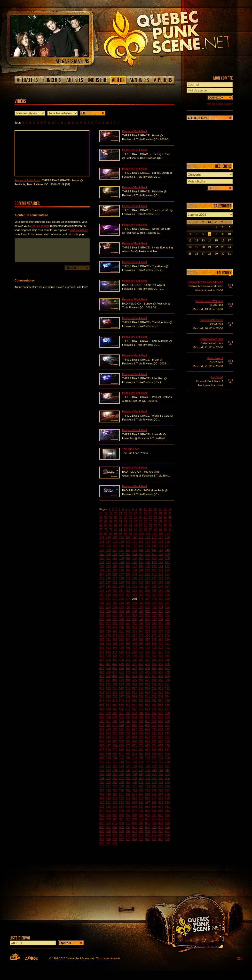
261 (115, 595)
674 (154, 746)
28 (155, 513)
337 (108, 623)
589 (102, 717)
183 (108, 566)
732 (102, 770)
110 (134, 538)
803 (134, 795)
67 (126, 526)
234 (154, 583)
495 (134, 680)
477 (161, 672)
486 (148, 676)
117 (108, 542)
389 (161, 640)
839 (154, 807)
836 (134, 807)
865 (108, 819)
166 (141, 558)
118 (115, 542)
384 (128, 640)
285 (128, 603)
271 (108, 599)
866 (115, 819)
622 (102, 729)
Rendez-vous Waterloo (209, 301)
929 (167, 839)
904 (148, 831)
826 (141, 803)
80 (116, 530)
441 (141, 660)
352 (134, 627)
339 (121, 623)
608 (154, 721)
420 (148, 652)
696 (154, 754)
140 (115, 550)
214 (167, 575)
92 (101, 534)
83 (130, 530)
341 (134, 623)
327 (115, 619)
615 (128, 725)
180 (161, 562)
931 (108, 843)
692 (128, 754)
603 (121, 721)
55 (140, 521)
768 (121, 782)
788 (108, 791)
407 (134, 648)
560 (128, 705)
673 (148, 746)
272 (115, 599)
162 (115, 558)
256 (154, 591)
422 (161, 652)
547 (115, 701)
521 (161, 689)
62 (101, 526)
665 (167, 741)
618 (148, 725)
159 (167, 554)
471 (121, 672)
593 (128, 717)
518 (141, 689)
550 (134, 701)
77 (101, 530)
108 (121, 538)
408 (141, 648)
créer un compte (40, 226)
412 (167, 648)
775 (167, 782)
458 (108, 668)
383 (121, 640)
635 (115, 733)
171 (102, 562)
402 (102, 648)
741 (161, 770)
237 (102, 587)
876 (108, 823)
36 (121, 517)
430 (141, 656)
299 (148, 607)
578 (102, 713)
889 (121, 827)
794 (148, 791)
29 (160, 513)
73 (155, 526)
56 (145, 521)
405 (121, 648)
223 (154, 578)
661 (141, 741)
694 (141, 754)
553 (154, 701)
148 (167, 550)
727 (141, 766)
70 (140, 526)
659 (128, 741)
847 (134, 811)
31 (170, 513)
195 (115, 570)
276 (141, 599)
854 (108, 815)
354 (148, 627)
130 (121, 546)
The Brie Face (131, 449)
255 (148, 591)
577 (167, 709)
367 (161, 632)
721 (102, 766)
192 (167, 566)
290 (161, 603)
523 (102, 693)
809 (102, 799)
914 (141, 835)
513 (108, 689)
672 (141, 746)
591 (115, 717)
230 (128, 583)
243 (141, 587)
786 (167, 786)
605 (134, 721)
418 (134, 652)
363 (134, 632)
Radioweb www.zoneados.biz (205, 282)
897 (102, 831)
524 (108, 693)
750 (148, 774)
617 (141, 725)
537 (121, 697)
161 (108, 558)
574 (148, 709)
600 (102, 721)
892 (141, 827)
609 (161, 721)
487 (154, 676)
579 (108, 713)
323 (161, 615)
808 (167, 795)
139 (108, 550)
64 (111, 526)
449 (121, 664)
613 (115, 725)
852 (167, 811)
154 (134, 554)
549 (128, 701)
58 (155, 521)
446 (102, 664)
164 (128, 558)
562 (141, 705)
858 (134, 815)
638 (134, 733)
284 (121, 603)
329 (128, 619)
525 (115, 693)
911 (121, 835)
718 (154, 762)
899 (115, 831)
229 (121, 583)
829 (161, 803)
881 (141, 823)
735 (121, 770)
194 (108, 570)
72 (150, 526)
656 (108, 741)
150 (108, 554)
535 (108, 697)
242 (134, 587)
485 (141, 676)
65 (116, 526)
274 (128, 599)
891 (134, 827)
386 (141, 640)
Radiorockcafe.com (211, 339)
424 (102, 656)
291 (167, 603)
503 (115, 684)
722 (108, 766)
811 (115, 799)
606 (141, 721)
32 (101, 517)
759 (134, 778)
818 (161, 799)
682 (134, 750)
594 (134, 717)
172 (108, 562)
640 (148, 733)
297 (134, 607)
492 (115, 680)
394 (121, 644)
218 (121, 578)
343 (148, 623)
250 (115, 591)
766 (108, 782)
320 (141, 615)
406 (128, 648)
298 (141, 607)
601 (108, 721)
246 (161, 587)
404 (115, 648)
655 (102, 741)
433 (161, 656)
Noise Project (215, 358)
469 (108, 672)
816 (148, 799)
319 (134, 615)
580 (115, 713)
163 (121, 558)
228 (115, 583)
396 (134, 644)
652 (154, 737)
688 (102, 754)
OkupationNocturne (211, 320)
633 (102, 733)
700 (108, 758)
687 (167, 750)
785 (161, 786)
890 (128, 827)
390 (167, 640)
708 (161, 758)
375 (141, 636)
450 (128, 664)
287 (141, 603)
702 (121, 758)
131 (128, 546)
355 (154, 627)
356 (161, 627)
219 (128, 578)
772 (148, 782)
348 (108, 627)
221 (141, 578)
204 (102, 575)
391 (102, 644)
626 (128, 729)
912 (128, 835)
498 (154, 680)
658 (121, 741)
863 (167, 815)
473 (134, 672)
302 (167, 607)
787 (102, 791)
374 (134, 636)
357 (167, 627)
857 (128, 815)
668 (115, 746)
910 (115, 835)
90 (165, 530)
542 (154, 697)
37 (126, 517)
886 (102, 827)
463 (141, 668)
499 (161, 680)
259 (102, 595)
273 (121, 599)
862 (161, 815)
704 (134, 758)
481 (115, 676)
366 (154, 632)
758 (128, 778)
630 (154, 729)
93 (106, 534)
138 (102, 550)
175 (128, 562)
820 (102, 803)
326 (108, 619)
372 (121, 636)
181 (167, 562)
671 (134, 746)
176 (134, 562)
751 (154, 774)
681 (128, 750)
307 (128, 611)
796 (161, 791)
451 (134, 664)
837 (141, 807)
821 (108, 803)
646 (115, 737)
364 (141, 632)
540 (141, 697)
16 (170, 509)
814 (134, 799)
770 (134, 782)
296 (128, 607)
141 (121, 550)
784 (154, 786)
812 (121, 799)
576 (161, 709)
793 (141, 791)
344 (154, 623)
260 (108, 595)
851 (161, 811)
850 (154, 811)
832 (108, 807)
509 (154, 684)
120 (128, 542)
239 (115, 587)
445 (167, 660)
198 (134, 570)
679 (115, 750)
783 (148, 786)
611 (102, 725)
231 (134, 583)
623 (108, 729)
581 (121, 713)
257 (161, 591)
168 (154, 558)
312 (161, 611)
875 (102, 823)
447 (108, 664)
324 (167, 615)
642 (161, 733)
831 (102, 807)
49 (111, 521)
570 (121, 709)
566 (167, 705)
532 (161, 693)
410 (154, 648)
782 (141, 786)
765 (102, 782)
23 (130, 513)
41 (145, 517)
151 (115, 554)
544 (167, 697)
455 (161, 664)
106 (108, 538)
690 (115, 754)
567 (102, 709)
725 (128, 766)
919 (102, 839)
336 (102, 623)
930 (102, 843)
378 (161, 636)
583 (134, 713)
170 (167, 558)
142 (128, 550)
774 (161, 782)
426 (115, 656)
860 (148, 815)
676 (167, 746)
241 (128, 587)
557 (108, 705)
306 (121, 611)
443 (154, 660)
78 (106, 530)
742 (167, 770)
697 (161, 754)
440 (134, 660)
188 (141, 566)
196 (121, 570)
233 (148, 583)
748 (134, 774)
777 (108, 786)
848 (141, 811)
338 (115, 623)
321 (148, 615)
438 (121, 660)
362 (128, 632)
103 (161, 534)
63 (106, 526)
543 (161, 697)
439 (128, 660)
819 (167, 799)
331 (141, 619)
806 (154, 795)
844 (115, 811)
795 (154, 791)
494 (128, 680)
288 (148, 603)
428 (128, 656)
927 (154, 839)
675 (161, 746)
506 (134, 684)
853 (102, 815)
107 (115, 538)
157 (154, 554)
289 (154, 603)
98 (130, 534)
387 (148, 640)
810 (108, 799)
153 (128, 554)
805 (148, 795)
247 (167, 587)
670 (128, 746)
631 (161, 729)
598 (161, 717)
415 (115, 652)
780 (128, 786)
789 (115, 791)
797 (167, 791)
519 (148, 689)
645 (108, 737)
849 (148, 811)
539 (134, 697)
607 (148, 721)
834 (121, 807)
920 (108, 839)
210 (141, 575)
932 (115, 843)
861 (154, 815)
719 (161, 762)
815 (141, 799)
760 (141, 778)
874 (167, 819)
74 (160, 526)
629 (148, 729)
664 (161, 741)
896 (167, 827)
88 (155, 530)
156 (148, 554)
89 (160, 530)
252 (128, 591)
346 (167, 623)
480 (108, 676)
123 (148, 542)
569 (115, 709)
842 (102, 811)
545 (102, 701)
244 (148, 587)
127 (102, 546)
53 (130, 521)
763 (161, 778)
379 (167, 636)
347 (102, 627)
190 (154, 566)
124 (154, 542)
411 (161, 648)
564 (154, 705)
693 (134, 754)
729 (154, 766)
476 (154, 672)
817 (154, 799)
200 (148, 570)
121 (134, 542)
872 (154, 819)
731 (167, 766)
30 (165, 513)
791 (128, 791)
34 (111, 517)
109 (128, 538)
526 (121, 693)
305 (115, 611)
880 (134, 823)
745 (115, 774)
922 (121, 839)
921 (115, 839)
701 (115, 758)
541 (148, 697)
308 (134, 611)
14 (160, 509)
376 (148, 636)
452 (141, 664)
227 (108, 583)
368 (167, 632)
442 (148, 660)
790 (121, 791)
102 (154, 534)
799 (108, 795)
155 (141, 554)
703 (128, 758)
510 (161, 684)
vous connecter (79, 230)
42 (150, 517)
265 (141, 595)
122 (141, 542)
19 (111, 513)
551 (141, 701)
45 (165, 517)
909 (108, 835)
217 (115, 578)
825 (134, 803)
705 (141, 758)
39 (136, 517)
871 (148, 819)
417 (128, 652)
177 (141, 562)
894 (154, 827)
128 (108, 546)
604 (128, 721)
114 (161, 538)
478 (167, 672)
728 (148, 766)
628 (141, 729)
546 (108, 701)
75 (165, 526)
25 (140, 513)
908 (102, 835)
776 (102, 786)
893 (148, 827)
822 (115, 803)
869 (134, 819)
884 (161, 823)
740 (154, 770)
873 (161, 819)
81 (121, 530)
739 (148, 770)
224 (161, 578)
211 (148, 575)
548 (121, 701)
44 (160, 517)
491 (108, 680)
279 (161, 599)
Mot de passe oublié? (220, 104)
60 (165, 521)
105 (102, 538)
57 (150, 521)
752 (161, 774)
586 (154, 713)
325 (102, 619)
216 (108, 578)
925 (141, 839)
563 (148, 705)
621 (167, 725)
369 (102, 636)
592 (121, 717)
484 (134, 676)
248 (102, 591)
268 (161, 595)
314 (102, 615)
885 (167, 823)
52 (126, 521)
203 (167, 570)
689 (108, 754)
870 (141, 819)
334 (161, 619)
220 (134, 578)
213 (161, 575)
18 (106, 513)
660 (134, 741)
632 (167, 729)
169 (161, 558)
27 (150, 513)
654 (167, 737)
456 (167, 664)
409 (148, 648)
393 (115, 644)
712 (115, 762)
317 (121, 615)
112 (148, 538)
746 (121, 774)
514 (115, 689)
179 (154, 562)
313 (167, 611)
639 (141, 733)
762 (154, 778)
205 (108, 575)
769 (128, 782)
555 (167, 701)
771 (141, 782)
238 (108, 587)
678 (108, 750)
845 (121, 811)
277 (148, 599)
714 (128, 762)
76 (170, 526)
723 (115, 766)
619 (154, 725)
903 (141, 831)
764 (167, 778)
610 (167, 721)
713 (121, 762)
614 (121, 725)
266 (148, 595)
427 (121, 656)
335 (167, 619)
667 (108, 746)
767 (115, 782)
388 (154, 640)
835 (128, 807)
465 (154, 668)
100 (141, 534)
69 (136, 526)
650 (141, 737)
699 (102, 758)
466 (161, 668)
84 (136, 530)
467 (167, 668)
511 (167, 684)
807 (161, 795)
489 (167, 676)
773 (154, 782)
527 (128, 693)
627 (134, 729)
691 (121, 754)
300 (154, 607)
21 (121, 513)
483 (128, 676)
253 (134, 591)
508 (148, 684)
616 (134, 725)
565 (161, 705)
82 (126, 530)
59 (160, 521)
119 (121, 542)
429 (134, 656)
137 (167, 546)
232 (141, 583)
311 (154, 611)
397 (141, 644)
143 (134, 550)
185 (121, 566)
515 (121, 689)
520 (154, 689)
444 (161, 660)
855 (115, 815)
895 (161, 827)
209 (134, 575)
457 (102, 668)
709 (167, 758)
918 (167, 835)
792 (134, 791)
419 (141, 652)
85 (140, 530)
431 (148, 656)
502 (108, 684)
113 (154, 538)
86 (145, 530)
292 (102, 607)
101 (148, 534)
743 (102, 774)
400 (161, 644)
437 (115, 660)
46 (170, 517)
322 (154, 615)
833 (115, 807)
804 (141, 795)
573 (141, 709)
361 (121, 632)
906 (161, 831)
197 (128, 570)
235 (161, 583)
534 (102, 697)
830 (167, 803)
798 (102, 795)
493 (121, 680)
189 (148, 566)
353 (141, 627)
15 (165, 509)
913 (134, 835)
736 (128, 770)
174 (121, 562)
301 (161, 607)
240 (121, 587)
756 (115, 778)
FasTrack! (217, 377)
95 (116, 534)
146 (154, 550)
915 (148, 835)
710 (102, 762)
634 (108, 733)
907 (167, 831)
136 (161, 546)
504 (121, 684)
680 (121, 750)
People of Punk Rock (27, 180)
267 (154, 595)
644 (102, 737)
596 (148, 717)
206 (115, 575)
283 (115, 603)
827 (148, 803)
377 (154, 636)
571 (128, 709)
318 (128, 615)
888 (115, 827)
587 (161, 713)
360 (115, 632)
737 (134, 770)
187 (134, 566)
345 (161, 623)
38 (130, 517)
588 (167, 713)
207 (121, 575)
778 (115, 786)
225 (167, 578)
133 (141, 546)
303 (102, 611)
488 (161, 676)
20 (116, 513)
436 (108, 660)
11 (145, 509)
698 (167, 754)
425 (108, 656)
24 (136, 513)
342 (141, 623)
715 (134, 762)
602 (115, 721)
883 (154, 823)
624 (115, 729)
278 (154, 599)
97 (126, 534)
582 (128, 713)
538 (128, 697)
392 (108, 644)
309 (141, 611)
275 (134, 599)
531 (154, 693)
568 (108, 709)
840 (161, 807)
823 (121, 803)
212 (154, 575)
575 (154, 709)
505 (128, 684)
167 (148, 558)
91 (170, 530)
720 (167, 762)
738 (141, 770)
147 (161, 550)
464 (148, 668)
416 (121, 652)
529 (141, 693)
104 (167, 534)
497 (148, 680)
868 (128, 819)
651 (148, 737)
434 (167, 656)
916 (154, 835)
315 (108, 615)
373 (128, 636)
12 (150, 509)
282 (108, 603)
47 (101, 521)
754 (102, 778)
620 (161, 725)
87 (150, 530)
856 (121, 815)
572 (134, 709)
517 (134, 689)
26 (145, 513)
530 (148, 693)
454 (154, 664)
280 (167, 599)
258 (167, 591)
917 (161, 835)
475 (148, 672)
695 (148, 754)
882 (148, 823)
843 (108, 811)
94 (111, 534)
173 (115, 562)
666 (102, 746)
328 (121, 619)
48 (106, 521)
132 (134, 546)
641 (154, 733)
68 (130, 526)
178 (148, 562)
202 (161, 570)
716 (141, 762)
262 (121, 595)
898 (108, 831)
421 (154, 652)
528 (134, 693)
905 (154, 831)
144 (141, 550)
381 (108, 640)
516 (128, 689)
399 (154, 644)
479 (102, 676)
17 (101, 513)
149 (102, 554)
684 (148, 750)
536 (115, 697)
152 (121, 554)
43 (155, 517)
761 (148, 778)
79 (111, 530)
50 (116, 521)
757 (121, 778)
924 (134, 839)
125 (161, 542)
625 (121, 729)
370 (108, 636)
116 (102, 542)
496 (141, 680)
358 (102, 632)
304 (108, 611)
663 (154, 741)
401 (167, 644)
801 (121, 795)
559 (121, 705)
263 (128, 595)
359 (108, 632)
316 (115, 615)
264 (134, 595)
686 (161, 750)
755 (108, 778)
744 (108, 774)
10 (140, 509)
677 (102, 750)
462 (134, 668)
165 (134, 558)
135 (154, 546)
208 (128, 575)
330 (134, 619)
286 (134, 603)
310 (148, 611)
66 (121, 526)
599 (167, 717)
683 (141, 750)
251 (121, 591)
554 (161, 701)
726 (134, 766)
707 (154, 758)
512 (102, 689)
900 (121, 831)
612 (108, 725)
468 (102, 672)
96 (121, 534)
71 (145, 526)
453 (148, 664)
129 (115, 546)
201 (154, 570)
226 (102, 583)
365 (148, 632)
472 (128, 672)
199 (141, 570)
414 (108, 652)
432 (154, 656)
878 (121, 823)
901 (128, 831)
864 (102, 819)
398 (148, 644)
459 (115, 668)
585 (148, 713)
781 (134, 786)
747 (128, 774)
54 (136, 521)
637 (128, 733)
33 (106, 517)
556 (102, 705)
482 (121, 676)
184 (115, 566)
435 (102, 660)
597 (154, 717)
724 (121, 766)
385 (134, 640)
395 (128, 644)
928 (161, 839)
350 (121, 627)
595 (141, 717)
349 (115, 627)
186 (128, 566)
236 (167, 583)
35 (116, 517)
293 (108, 607)
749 (141, 774)
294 (115, 607)
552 (148, 701)
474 (141, 672)
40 (140, 517)
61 (170, 521)
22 (126, 513)
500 (167, 680)
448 (115, 664)
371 (115, 636)
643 (167, 733)
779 (121, 786)
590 (108, 717)
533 (167, 693)
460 (121, 668)
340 (128, 623)
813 (128, 799)
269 (167, 595)
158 (161, 554)
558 (115, 705)
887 (108, 827)
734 (115, 770)
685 (154, 750)
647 (121, 737)
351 (128, 627)
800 (115, 795)
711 (108, 762)
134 (148, 546)
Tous (18, 123)
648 (128, 737)
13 (155, 509)
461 (128, 668)
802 (128, 795)
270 (102, 599)
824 (128, 803)
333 (154, 619)
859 (141, 815)
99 (136, 534)
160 (102, 558)
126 (167, 542)
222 (148, 578)
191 (161, 566)
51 (121, 521)
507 (141, 684)
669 (121, 746)
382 (115, 640)
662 (148, 741)
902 (134, 831)
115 (167, 538)
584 (141, 713)
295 (121, 607)
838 (148, 807)
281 (102, 603)
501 (102, 684)
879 (128, 823)
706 (148, 758)
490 (102, 680)
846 (128, 811)
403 (108, 648)
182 (102, 566)
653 (161, 737)
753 (167, 774)
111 (141, 538)
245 (154, 587)
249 (108, 591)
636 (121, 733)
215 (102, 578)
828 (154, 803)
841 (167, 807)
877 (115, 823)
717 (148, 762)
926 (148, 839)
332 (148, 619)
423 (167, 652)
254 (141, 591)
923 (128, 839)
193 (102, 570)
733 (108, 770)
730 (161, 766)
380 (102, 640)
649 (134, 737)
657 (115, 741)
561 (134, 705)
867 (121, 819)
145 (148, 550)
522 (167, 689)
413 (102, 652)
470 (115, 672)
